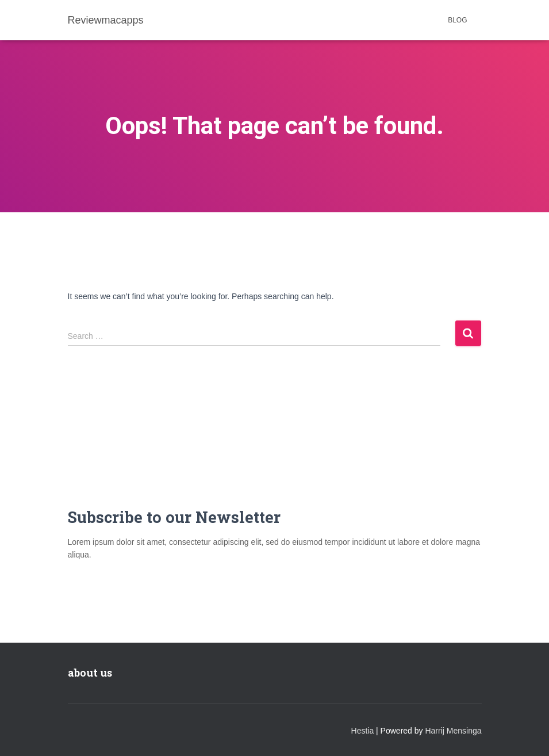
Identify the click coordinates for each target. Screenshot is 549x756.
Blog (457, 20)
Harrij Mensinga (453, 731)
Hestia (363, 731)
